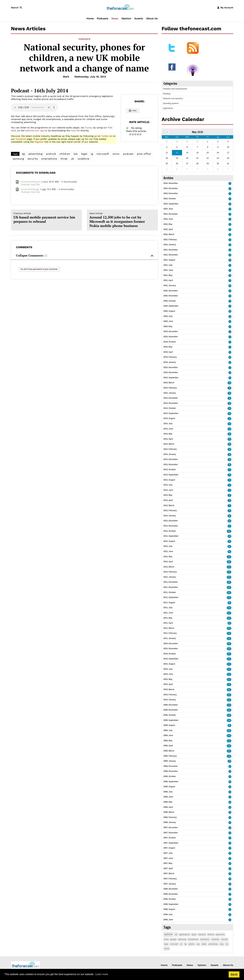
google (173, 939)
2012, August (169, 541)
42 (229, 414)
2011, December (171, 582)
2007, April (168, 868)
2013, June (168, 490)
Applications (168, 108)
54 (229, 408)
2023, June (168, 209)
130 (229, 593)
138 (229, 633)
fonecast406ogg (30, 189)
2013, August (169, 480)
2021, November (171, 255)
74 (229, 501)
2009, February (170, 756)
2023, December (171, 188)
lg (92, 154)
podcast (128, 154)
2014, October (170, 408)
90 (229, 603)
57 (229, 480)
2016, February (170, 357)
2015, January (170, 393)
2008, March (169, 812)
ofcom (167, 949)
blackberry (205, 939)
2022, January (170, 245)
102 (229, 531)
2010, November (171, 649)
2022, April (168, 229)
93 (229, 725)
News (115, 18)
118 (229, 644)
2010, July (168, 669)
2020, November (171, 296)
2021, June (168, 270)
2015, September (171, 378)
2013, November (171, 465)
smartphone (49, 159)
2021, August (169, 260)
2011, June (168, 613)
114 (229, 680)
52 (229, 434)
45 (229, 403)
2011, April (168, 623)
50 (229, 429)
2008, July (168, 792)
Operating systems (171, 103)
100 (229, 562)
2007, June (168, 858)
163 (229, 751)
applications (184, 934)
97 (229, 511)
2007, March (169, 873)
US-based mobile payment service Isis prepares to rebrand (46, 218)
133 (229, 557)
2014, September (171, 413)
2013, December (171, 459)
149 (229, 715)
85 (229, 455)
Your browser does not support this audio (35, 107)
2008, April (168, 807)
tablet (204, 944)
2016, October (170, 342)
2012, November (171, 526)
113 (229, 572)
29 (229, 761)
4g (23, 154)
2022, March (169, 234)
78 (229, 449)
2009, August (169, 725)
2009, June (168, 735)
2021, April (168, 280)
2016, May (168, 347)
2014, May (168, 434)
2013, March (169, 505)
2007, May (168, 863)
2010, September (171, 659)
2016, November (171, 337)
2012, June (168, 551)
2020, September (171, 306)
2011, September (171, 597)
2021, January (170, 286)
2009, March (169, 751)
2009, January (170, 761)
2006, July (168, 914)
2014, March (169, 444)
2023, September (171, 204)
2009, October (170, 715)
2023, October (170, 199)
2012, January (170, 577)
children (65, 154)
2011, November (171, 587)
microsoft (103, 154)
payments (220, 934)
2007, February (170, 879)
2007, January (170, 884)
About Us (152, 18)
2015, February (170, 388)
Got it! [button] (234, 974)
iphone (191, 944)
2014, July (168, 424)
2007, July (168, 853)
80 (229, 552)
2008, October (170, 776)
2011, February (170, 633)
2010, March (169, 689)
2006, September (171, 904)
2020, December (171, 291)
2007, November (171, 833)
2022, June (168, 219)
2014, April (168, 439)
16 (229, 383)
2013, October (170, 470)
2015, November (171, 372)
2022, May (168, 224)
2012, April (168, 562)
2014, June (168, 429)
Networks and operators (173, 99)
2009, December (171, 705)
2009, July (168, 730)
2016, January (170, 362)
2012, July (168, 546)
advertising (36, 154)
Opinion (126, 18)
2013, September (171, 475)
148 (229, 720)
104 (229, 690)
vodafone (83, 159)
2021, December (171, 250)
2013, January (170, 516)
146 (229, 710)
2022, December (171, 214)
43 (229, 424)
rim (227, 944)
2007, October (170, 838)
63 (229, 444)
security (33, 159)
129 (229, 577)
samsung (18, 159)
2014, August (169, 418)
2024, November (171, 183)
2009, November (171, 710)
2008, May (168, 802)
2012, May (168, 557)
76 (229, 475)
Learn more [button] (102, 974)
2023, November (171, 193)
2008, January (170, 822)
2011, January (170, 638)
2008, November (171, 771)
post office (144, 154)
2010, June (168, 674)
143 (229, 700)
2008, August (169, 787)
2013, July (168, 485)
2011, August (169, 603)
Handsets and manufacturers (175, 89)
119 (229, 598)
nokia (166, 939)
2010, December (171, 644)
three (64, 159)
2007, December (171, 828)
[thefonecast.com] (120, 7)
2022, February (170, 240)
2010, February (170, 695)
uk (72, 159)
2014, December (171, 398)
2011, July (168, 608)
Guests (139, 18)
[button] (17, 8)
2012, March (169, 567)
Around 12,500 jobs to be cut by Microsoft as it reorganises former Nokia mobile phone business (122, 220)
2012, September (171, 536)
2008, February (170, 817)
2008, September (171, 782)
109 (229, 587)
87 (229, 526)
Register (39, 142)
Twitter (105, 136)
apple (194, 934)
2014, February (170, 449)
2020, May (168, 326)
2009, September (171, 720)
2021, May (168, 275)
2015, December (171, 367)
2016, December (171, 331)
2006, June (168, 920)
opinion (168, 934)
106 (229, 582)
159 (229, 731)
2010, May (168, 679)
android (51, 154)
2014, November (171, 403)
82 (229, 623)
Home (90, 18)
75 (229, 485)
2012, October (170, 531)
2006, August (169, 909)
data (222, 944)
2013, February (170, 510)
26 (229, 393)
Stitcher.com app (35, 131)
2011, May (168, 618)
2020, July (168, 316)
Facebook (21, 139)
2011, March (169, 628)
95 (229, 516)
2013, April (168, 500)
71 (229, 470)
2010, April (168, 684)
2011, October (170, 592)
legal (84, 154)
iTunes (88, 128)
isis (76, 154)
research (202, 934)
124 (229, 608)
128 (229, 674)
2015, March (169, 383)
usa (198, 944)
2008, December (171, 766)
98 (229, 536)
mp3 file (75, 131)
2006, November (171, 894)
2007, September (171, 843)
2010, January (170, 700)
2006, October (170, 899)
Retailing (167, 94)
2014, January (170, 454)
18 (229, 388)
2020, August (169, 311)
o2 (181, 944)
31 (229, 419)
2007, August (169, 848)
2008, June (168, 797)
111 (229, 664)
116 (229, 639)
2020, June (168, 321)
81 (229, 521)
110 (229, 567)
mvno (116, 154)
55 (229, 439)
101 (229, 628)
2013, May (168, 495)
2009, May (168, 741)
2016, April (168, 352)
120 (229, 613)
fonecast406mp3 (30, 182)
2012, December (171, 521)
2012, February (170, 572)
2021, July (168, 265)
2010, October (170, 654)
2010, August (169, 664)
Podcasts (103, 18)
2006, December (171, 889)
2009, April (168, 746)
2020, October (170, 301)
